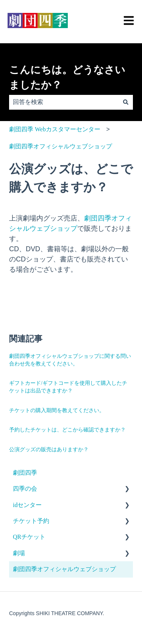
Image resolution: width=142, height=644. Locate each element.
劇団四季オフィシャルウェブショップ (61, 146)
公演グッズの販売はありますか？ (49, 450)
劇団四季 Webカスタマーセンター (55, 129)
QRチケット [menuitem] (29, 537)
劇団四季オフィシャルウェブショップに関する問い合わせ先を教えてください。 (70, 360)
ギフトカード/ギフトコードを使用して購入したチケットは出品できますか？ (68, 387)
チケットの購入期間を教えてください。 (57, 410)
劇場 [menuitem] (19, 553)
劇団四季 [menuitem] (25, 473)
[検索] (126, 102)
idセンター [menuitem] (27, 505)
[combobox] (64, 102)
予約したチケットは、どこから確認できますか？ (67, 430)
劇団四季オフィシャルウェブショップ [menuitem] (64, 569)
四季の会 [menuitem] (25, 489)
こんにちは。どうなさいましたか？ (67, 78)
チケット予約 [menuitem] (31, 521)
